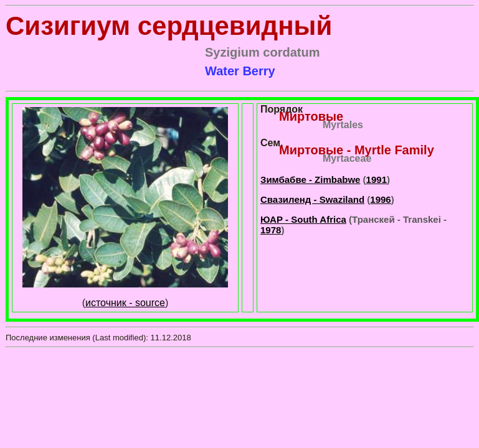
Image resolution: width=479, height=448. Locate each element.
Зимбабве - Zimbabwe (310, 180)
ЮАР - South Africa (303, 219)
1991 (377, 180)
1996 (380, 199)
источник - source (125, 303)
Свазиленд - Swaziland (312, 199)
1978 (271, 230)
